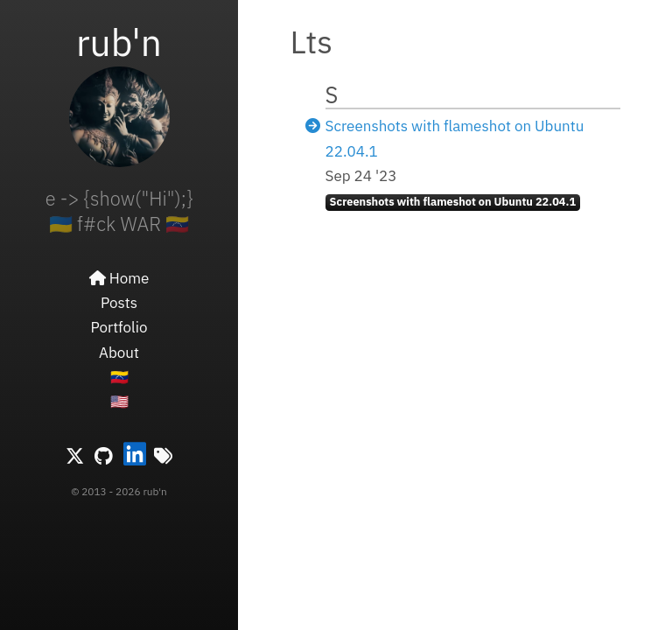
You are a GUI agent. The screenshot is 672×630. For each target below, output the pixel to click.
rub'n (119, 42)
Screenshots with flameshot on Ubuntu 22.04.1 (453, 202)
